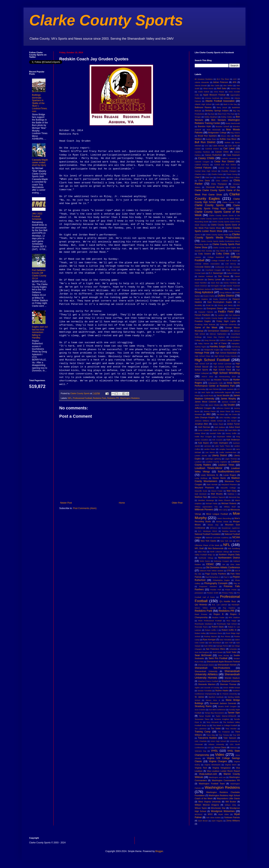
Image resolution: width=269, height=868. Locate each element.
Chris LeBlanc (222, 181)
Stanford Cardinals (216, 697)
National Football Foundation (208, 534)
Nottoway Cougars (222, 561)
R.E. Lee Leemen (220, 605)
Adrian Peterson (221, 82)
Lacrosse (207, 446)
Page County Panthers (216, 574)
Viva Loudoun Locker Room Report (223, 771)
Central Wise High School (206, 171)
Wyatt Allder (224, 814)
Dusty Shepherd (220, 299)
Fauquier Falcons (206, 312)
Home (122, 503)
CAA (207, 146)
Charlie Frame (217, 174)
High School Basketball (226, 353)
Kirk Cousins (217, 440)
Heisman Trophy (230, 350)
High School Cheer (203, 356)
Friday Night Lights (226, 321)
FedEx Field (226, 312)
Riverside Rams (201, 627)
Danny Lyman (214, 279)
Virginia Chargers (218, 761)
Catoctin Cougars (202, 162)
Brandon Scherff (222, 126)
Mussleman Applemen (231, 528)
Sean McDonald (203, 655)
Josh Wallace (220, 427)
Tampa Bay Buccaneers (214, 713)
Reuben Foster (218, 617)
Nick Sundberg (234, 548)
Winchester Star (218, 808)
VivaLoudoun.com (208, 774)
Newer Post (66, 503)
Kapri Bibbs (232, 430)
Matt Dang (232, 491)
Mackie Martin (219, 478)
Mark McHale (212, 484)
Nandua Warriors (229, 531)
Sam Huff (229, 643)
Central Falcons (203, 168)
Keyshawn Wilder (224, 437)
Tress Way (211, 735)
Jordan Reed (218, 424)
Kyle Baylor (204, 443)
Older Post (177, 503)
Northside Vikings (206, 558)
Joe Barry (221, 414)
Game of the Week (206, 328)
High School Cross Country (226, 356)
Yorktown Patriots (232, 817)
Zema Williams (233, 821)
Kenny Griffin (231, 433)
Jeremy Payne (210, 411)
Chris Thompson (219, 184)
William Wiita (230, 805)
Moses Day (213, 525)
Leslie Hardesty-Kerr (228, 452)
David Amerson (201, 286)
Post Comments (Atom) (85, 508)
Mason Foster (217, 491)
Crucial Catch (200, 273)
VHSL (215, 751)
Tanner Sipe (234, 713)
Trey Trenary (224, 735)
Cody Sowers (204, 254)
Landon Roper (210, 449)
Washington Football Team (212, 784)
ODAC (210, 564)
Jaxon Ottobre (214, 405)
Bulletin (228, 142)
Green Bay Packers (216, 337)
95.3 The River (223, 79)
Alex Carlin (215, 85)
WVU (210, 814)
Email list (210, 305)
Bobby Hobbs (227, 117)
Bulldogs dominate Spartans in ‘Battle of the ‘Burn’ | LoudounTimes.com (40, 103)
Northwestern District (229, 558)
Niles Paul (202, 552)
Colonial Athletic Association (207, 264)
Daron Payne (231, 280)
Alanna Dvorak (201, 85)
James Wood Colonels (206, 402)
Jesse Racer (225, 411)
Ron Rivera (226, 636)
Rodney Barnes (210, 636)
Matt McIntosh (201, 494)
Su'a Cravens (200, 710)
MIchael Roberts (229, 503)
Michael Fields (212, 503)
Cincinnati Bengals (215, 187)
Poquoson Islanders (208, 586)
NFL (70, 398)
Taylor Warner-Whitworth (226, 716)
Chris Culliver (234, 177)
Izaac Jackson (228, 389)
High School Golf (202, 364)
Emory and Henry (225, 305)
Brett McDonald (214, 130)
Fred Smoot (232, 318)
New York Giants (208, 541)
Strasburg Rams (203, 706)
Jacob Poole (208, 396)
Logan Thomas (231, 459)
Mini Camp (223, 510)
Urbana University (216, 744)
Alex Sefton (228, 85)
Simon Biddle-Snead (231, 688)
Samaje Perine (222, 646)
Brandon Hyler (205, 126)
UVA (209, 748)
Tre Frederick (224, 732)
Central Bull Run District (225, 165)
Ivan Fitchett (214, 389)
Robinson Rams (216, 633)
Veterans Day (201, 751)
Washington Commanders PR (226, 780)
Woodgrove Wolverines (223, 811)
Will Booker (231, 802)
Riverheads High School (227, 624)
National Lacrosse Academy (217, 538)
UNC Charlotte (201, 741)
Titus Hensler (231, 729)
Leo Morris (210, 452)
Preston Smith (212, 593)
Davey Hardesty (230, 283)
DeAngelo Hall (217, 286)
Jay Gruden (229, 405)
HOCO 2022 (207, 377)
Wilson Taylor (201, 808)
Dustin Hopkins (201, 299)
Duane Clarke (209, 296)
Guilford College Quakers (230, 340)
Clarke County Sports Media (217, 235)
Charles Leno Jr (201, 174)
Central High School (227, 168)
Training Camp (203, 732)
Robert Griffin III (229, 630)
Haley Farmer (204, 343)
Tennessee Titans (202, 719)
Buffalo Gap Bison (228, 139)
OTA (229, 571)
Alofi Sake (222, 88)
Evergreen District (215, 308)
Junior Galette (204, 430)
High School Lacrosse (222, 364)
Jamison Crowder (229, 402)
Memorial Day (234, 497)
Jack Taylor (206, 392)
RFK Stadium (234, 617)
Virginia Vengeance (222, 768)
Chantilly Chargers (229, 171)
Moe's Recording (224, 518)
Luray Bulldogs (201, 478)
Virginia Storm (231, 765)
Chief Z (198, 177)
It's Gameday (200, 389)
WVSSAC (199, 814)
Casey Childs (206, 158)
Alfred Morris (208, 88)
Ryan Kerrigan (209, 640)
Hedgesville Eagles (212, 350)
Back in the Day (230, 104)
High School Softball (222, 367)
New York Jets (226, 541)
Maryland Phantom (229, 484)
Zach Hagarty (217, 821)
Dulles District (226, 296)
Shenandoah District (206, 665)
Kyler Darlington (221, 443)
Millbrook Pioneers (204, 510)
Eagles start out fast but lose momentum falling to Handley (40, 332)
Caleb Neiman (218, 146)
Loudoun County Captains (216, 462)
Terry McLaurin (213, 722)
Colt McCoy (231, 264)
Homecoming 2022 (202, 380)
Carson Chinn (222, 152)
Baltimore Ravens (203, 107)
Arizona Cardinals (212, 98)
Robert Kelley (200, 633)
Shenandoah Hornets (227, 665)
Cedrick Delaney (202, 165)
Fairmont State (234, 308)
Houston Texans (222, 380)
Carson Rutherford (213, 155)
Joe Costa (233, 414)
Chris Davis (204, 181)
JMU (208, 414)
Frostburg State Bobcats (205, 324)
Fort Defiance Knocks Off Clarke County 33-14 (39, 274)
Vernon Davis (220, 747)
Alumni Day (235, 88)
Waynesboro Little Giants (228, 798)
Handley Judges (218, 347)
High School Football (212, 360)
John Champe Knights (205, 417)
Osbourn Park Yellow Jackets (211, 571)
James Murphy (228, 399)
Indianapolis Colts (215, 383)
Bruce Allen (226, 136)
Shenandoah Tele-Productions (212, 668)
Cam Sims (233, 146)
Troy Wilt (236, 735)
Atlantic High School (203, 104)
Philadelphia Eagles (221, 580)
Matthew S (232, 494)
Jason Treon (200, 405)
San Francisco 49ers (216, 649)
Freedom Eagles (203, 321)
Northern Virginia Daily (229, 555)
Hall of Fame (220, 343)
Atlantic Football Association (220, 101)
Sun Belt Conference (217, 710)
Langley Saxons (225, 449)
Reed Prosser (201, 614)
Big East (211, 114)
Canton (198, 149)
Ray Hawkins (229, 608)
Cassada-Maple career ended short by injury (40, 163)
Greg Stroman (210, 340)
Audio (217, 104)
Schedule (233, 649)
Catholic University (229, 158)
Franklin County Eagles (214, 318)
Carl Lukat (229, 149)
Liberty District (220, 455)
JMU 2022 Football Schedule (37, 216)
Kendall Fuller (216, 433)
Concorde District (203, 267)
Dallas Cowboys (233, 273)
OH (224, 564)
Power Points (231, 590)
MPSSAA (214, 528)
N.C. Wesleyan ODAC (208, 531)
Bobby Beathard (211, 117)
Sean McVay (224, 655)
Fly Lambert (220, 315)
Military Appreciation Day (206, 507)
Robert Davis (218, 627)
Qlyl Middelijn (201, 605)
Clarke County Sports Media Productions (217, 236)
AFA (234, 82)
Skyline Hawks (222, 690)
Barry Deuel (222, 107)
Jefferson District (223, 408)
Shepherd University (231, 681)
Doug (235, 289)
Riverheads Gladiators (204, 624)
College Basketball (216, 257)
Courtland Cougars (213, 270)
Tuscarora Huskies (207, 738)
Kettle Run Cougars (203, 437)
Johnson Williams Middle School (209, 421)
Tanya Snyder (205, 716)
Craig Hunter (231, 270)
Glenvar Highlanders (218, 334)
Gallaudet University (228, 324)
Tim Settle (216, 728)
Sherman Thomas (228, 684)
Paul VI (227, 577)
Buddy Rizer (211, 139)
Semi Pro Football (218, 658)
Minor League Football (217, 514)
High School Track (222, 370)
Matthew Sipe (201, 497)
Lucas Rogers (230, 475)
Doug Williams (226, 292)
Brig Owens (235, 133)
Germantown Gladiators (218, 331)
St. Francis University (228, 694)
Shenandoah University (206, 671)
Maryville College (228, 488)
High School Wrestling (226, 373)
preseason (199, 593)
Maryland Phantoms (204, 488)
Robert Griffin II (211, 630)
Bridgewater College (217, 133)
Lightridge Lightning (213, 459)
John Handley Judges (228, 418)
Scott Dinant (218, 652)
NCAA (236, 537)
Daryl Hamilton (201, 283)
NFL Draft (199, 548)
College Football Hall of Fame (224, 261)
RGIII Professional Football (210, 621)
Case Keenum (233, 155)
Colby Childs (223, 254)
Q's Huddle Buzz (228, 601)
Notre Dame (205, 561)
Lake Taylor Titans (222, 446)
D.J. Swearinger (216, 273)
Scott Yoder (231, 652)
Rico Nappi (231, 621)
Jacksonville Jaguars (223, 392)
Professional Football (82, 398)
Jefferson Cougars (203, 408)
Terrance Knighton (222, 719)
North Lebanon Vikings (220, 552)
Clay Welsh (220, 251)
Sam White (209, 646)
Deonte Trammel (233, 286)
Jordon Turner (233, 424)
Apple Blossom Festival (214, 95)
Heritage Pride (202, 353)
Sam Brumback (215, 643)
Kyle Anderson (233, 440)
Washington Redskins (130, 398)
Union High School (218, 741)
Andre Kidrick (204, 92)
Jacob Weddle (223, 395)
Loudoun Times (226, 465)
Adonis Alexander (202, 82)
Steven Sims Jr (213, 700)
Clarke (233, 187)
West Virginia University (209, 802)
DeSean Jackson (204, 289)
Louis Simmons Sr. (210, 475)
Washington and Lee (217, 777)
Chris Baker (221, 177)
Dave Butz (215, 283)
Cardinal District (212, 149)
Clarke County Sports (106, 20)
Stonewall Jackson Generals (223, 703)
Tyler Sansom (230, 738)
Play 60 (237, 583)
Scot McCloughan (202, 652)
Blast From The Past (226, 114)
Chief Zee (209, 177)
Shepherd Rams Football (208, 681)
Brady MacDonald (233, 123)
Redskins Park (100, 398)
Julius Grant (234, 427)
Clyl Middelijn (234, 251)
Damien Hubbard (206, 276)
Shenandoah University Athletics (217, 673)
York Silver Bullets (213, 818)
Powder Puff (216, 590)
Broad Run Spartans (207, 136)
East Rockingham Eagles (220, 302)
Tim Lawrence (201, 729)
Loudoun (198, 462)
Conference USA (222, 267)
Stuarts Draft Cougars (227, 706)
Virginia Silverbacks (212, 765)
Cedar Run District (224, 162)
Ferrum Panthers (203, 315)
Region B (218, 614)
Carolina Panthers (202, 152)
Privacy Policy (228, 593)
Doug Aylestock (204, 292)
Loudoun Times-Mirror (209, 468)
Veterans (234, 748)
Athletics (227, 98)
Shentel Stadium (232, 678)
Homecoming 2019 (227, 377)
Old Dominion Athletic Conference (223, 568)
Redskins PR (113, 398)
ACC (235, 79)
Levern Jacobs (201, 456)
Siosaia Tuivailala (205, 691)
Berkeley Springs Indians (217, 111)
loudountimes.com (229, 471)
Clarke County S (229, 202)
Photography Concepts (216, 583)
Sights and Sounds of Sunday (207, 688)
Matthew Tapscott (218, 497)
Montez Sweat (222, 522)
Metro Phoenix (225, 500)
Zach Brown (203, 821)
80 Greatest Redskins (204, 79)
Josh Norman (204, 427)
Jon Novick (232, 421)
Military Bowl (230, 507)
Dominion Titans (222, 289)
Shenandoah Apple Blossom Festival (223, 662)
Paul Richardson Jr (213, 577)
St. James (199, 697)
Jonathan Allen (201, 424)
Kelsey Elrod (200, 433)
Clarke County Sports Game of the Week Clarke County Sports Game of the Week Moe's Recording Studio (217, 219)
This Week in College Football (225, 725)
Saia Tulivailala (225, 640)
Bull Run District (205, 142)
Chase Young (232, 174)
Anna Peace (219, 92)
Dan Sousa (224, 276)
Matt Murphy (217, 494)
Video (220, 755)
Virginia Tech (201, 768)
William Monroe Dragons (207, 805)
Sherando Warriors (207, 684)
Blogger (159, 851)
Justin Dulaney (218, 430)
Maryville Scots (201, 491)
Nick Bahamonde (216, 548)
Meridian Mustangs (206, 500)
